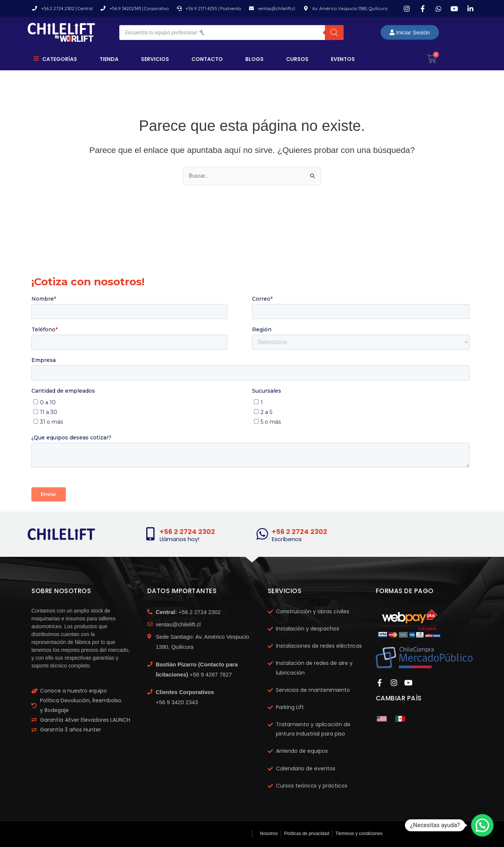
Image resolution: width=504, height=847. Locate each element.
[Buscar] (334, 33)
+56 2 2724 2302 (190, 531)
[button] (482, 825)
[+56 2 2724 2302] (151, 534)
